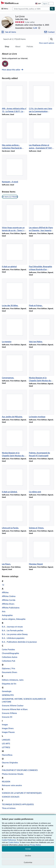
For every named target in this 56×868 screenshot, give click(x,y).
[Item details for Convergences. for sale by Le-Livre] (14, 365)
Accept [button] (28, 849)
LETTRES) (6, 747)
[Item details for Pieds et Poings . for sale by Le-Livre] (42, 293)
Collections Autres (10, 657)
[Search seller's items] (23, 39)
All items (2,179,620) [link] (10, 197)
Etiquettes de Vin (9, 684)
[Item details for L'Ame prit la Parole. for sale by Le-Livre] (14, 515)
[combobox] (31, 9)
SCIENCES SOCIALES (11, 797)
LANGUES (6, 740)
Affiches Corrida (9, 600)
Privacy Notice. (36, 845)
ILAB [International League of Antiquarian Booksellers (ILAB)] (35, 28)
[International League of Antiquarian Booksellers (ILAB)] (5, 67)
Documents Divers (10, 672)
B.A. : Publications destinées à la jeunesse (19, 642)
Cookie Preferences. (9, 840)
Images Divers (8, 728)
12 (3, 585)
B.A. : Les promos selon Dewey (15, 634)
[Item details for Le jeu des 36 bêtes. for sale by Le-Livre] (14, 293)
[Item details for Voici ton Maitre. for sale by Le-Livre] (42, 329)
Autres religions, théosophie (14, 619)
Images (5, 725)
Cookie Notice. (14, 842)
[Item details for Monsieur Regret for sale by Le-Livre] (42, 551)
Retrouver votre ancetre (12, 785)
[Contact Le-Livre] (49, 32)
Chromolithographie (10, 653)
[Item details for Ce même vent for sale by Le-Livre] (42, 479)
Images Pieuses (8, 732)
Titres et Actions (9, 808)
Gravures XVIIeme (9, 713)
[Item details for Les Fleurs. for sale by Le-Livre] (14, 551)
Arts (4, 611)
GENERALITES (8, 695)
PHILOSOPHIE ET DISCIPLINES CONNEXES (20, 770)
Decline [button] (28, 856)
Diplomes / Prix (9, 668)
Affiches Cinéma (9, 596)
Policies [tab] (30, 47)
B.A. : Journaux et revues (12, 627)
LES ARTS (6, 744)
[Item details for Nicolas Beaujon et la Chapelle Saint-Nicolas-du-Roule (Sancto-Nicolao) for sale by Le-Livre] (42, 366)
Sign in (45, 4)
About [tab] (18, 47)
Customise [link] (28, 862)
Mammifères (7, 755)
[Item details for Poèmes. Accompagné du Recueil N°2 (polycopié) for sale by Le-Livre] (42, 441)
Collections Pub (9, 661)
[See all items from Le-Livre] (9, 32)
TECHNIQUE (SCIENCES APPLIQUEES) (18, 804)
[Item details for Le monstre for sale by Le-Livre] (14, 329)
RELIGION (6, 782)
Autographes (7, 615)
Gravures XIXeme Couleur (13, 705)
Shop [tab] (7, 47)
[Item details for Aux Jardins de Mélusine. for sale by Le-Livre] (14, 404)
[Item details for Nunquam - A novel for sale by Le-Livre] (14, 169)
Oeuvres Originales (10, 763)
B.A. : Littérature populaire (13, 638)
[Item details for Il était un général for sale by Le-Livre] (14, 254)
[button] (39, 28)
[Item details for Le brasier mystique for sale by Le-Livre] (42, 404)
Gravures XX (7, 717)
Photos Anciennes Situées (13, 774)
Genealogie (7, 691)
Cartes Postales (8, 649)
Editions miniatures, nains (13, 680)
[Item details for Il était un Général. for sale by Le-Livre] (14, 479)
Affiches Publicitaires (11, 608)
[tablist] (19, 46)
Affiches (5, 592)
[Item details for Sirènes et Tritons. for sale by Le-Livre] (42, 515)
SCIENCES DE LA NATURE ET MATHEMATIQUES (22, 793)
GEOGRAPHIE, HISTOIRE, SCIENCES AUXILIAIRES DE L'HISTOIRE (24, 700)
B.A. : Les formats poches (13, 630)
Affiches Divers (8, 604)
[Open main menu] (5, 9)
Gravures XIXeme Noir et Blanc (15, 709)
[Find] (52, 9)
